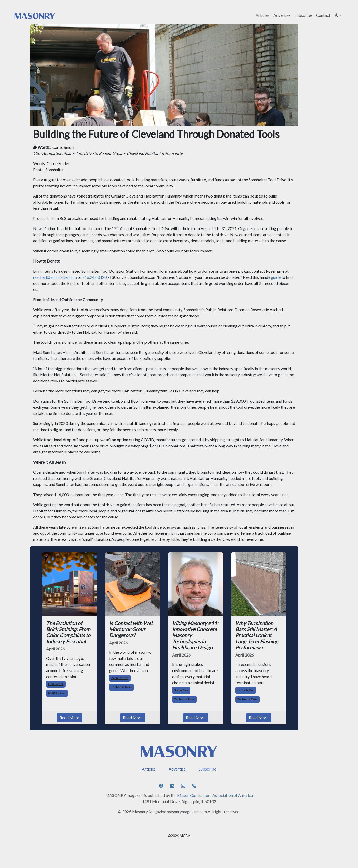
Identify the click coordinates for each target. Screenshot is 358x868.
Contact (323, 15)
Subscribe (303, 15)
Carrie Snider (64, 147)
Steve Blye (181, 690)
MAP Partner (57, 693)
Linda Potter (246, 690)
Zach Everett (120, 678)
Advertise (282, 15)
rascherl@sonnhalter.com (55, 277)
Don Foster (56, 684)
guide (276, 277)
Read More (69, 718)
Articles (263, 15)
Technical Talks (121, 687)
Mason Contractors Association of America (215, 795)
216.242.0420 (94, 277)
